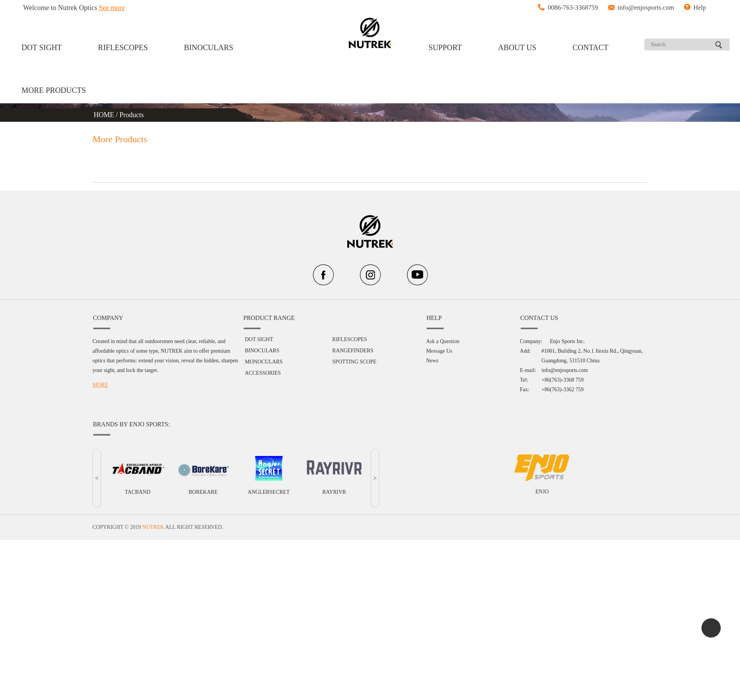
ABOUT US (517, 47)
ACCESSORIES (263, 373)
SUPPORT (445, 47)
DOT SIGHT (42, 47)
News (432, 361)
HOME (105, 115)
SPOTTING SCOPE (354, 362)
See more (112, 8)
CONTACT (591, 47)
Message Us (439, 351)
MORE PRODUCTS (54, 90)
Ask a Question (442, 341)
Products (132, 115)
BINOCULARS (209, 47)
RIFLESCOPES (123, 47)
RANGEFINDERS (353, 351)
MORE (100, 385)
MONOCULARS (264, 362)
